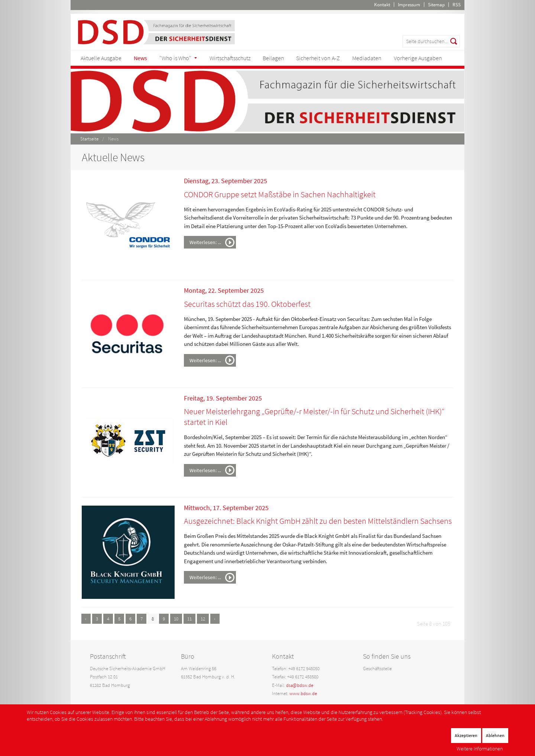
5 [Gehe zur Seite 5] (119, 619)
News (140, 58)
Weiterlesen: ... (205, 242)
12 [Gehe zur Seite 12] (203, 619)
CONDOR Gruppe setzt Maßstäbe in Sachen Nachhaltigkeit (280, 194)
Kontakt (382, 5)
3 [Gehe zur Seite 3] (97, 619)
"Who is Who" (175, 58)
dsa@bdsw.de (300, 685)
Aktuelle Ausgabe (101, 58)
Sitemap (436, 5)
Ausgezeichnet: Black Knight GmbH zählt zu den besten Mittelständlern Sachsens (318, 521)
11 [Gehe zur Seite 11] (189, 619)
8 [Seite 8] (153, 619)
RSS (457, 5)
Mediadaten (367, 58)
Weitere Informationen (480, 749)
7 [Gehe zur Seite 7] (142, 619)
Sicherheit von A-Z (318, 58)
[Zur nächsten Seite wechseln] (215, 619)
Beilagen (273, 58)
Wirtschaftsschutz (230, 58)
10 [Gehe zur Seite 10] (176, 619)
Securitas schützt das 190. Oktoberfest (247, 304)
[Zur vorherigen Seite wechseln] (86, 619)
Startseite (89, 139)
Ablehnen (495, 735)
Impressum (409, 5)
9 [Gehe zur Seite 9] (164, 619)
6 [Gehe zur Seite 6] (130, 619)
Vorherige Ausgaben (418, 58)
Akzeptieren (466, 735)
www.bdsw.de (303, 693)
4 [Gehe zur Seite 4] (108, 619)
